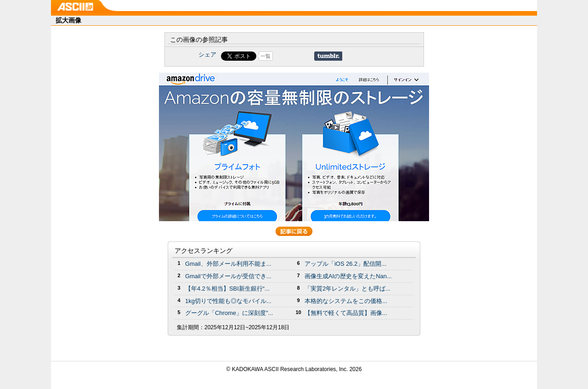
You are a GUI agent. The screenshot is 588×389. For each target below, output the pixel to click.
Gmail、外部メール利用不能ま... (228, 264)
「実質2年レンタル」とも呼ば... (348, 289)
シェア (207, 54)
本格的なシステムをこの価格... (346, 301)
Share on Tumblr (328, 56)
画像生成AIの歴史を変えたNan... (348, 276)
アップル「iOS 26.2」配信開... (345, 264)
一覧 (266, 56)
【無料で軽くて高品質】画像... (346, 313)
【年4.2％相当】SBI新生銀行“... (227, 289)
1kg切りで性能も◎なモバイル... (228, 301)
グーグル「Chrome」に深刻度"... (229, 313)
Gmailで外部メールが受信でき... (228, 276)
